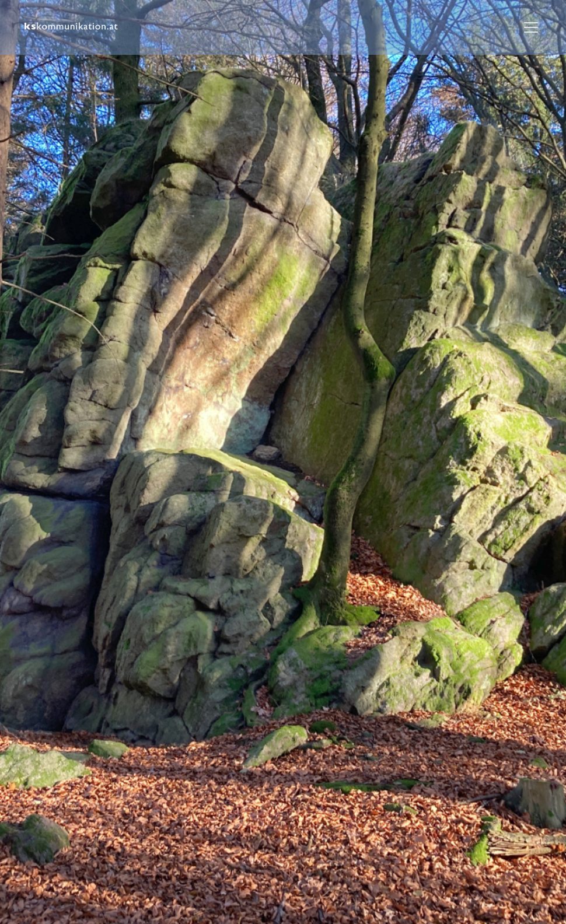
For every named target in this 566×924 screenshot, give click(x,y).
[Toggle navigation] (531, 27)
